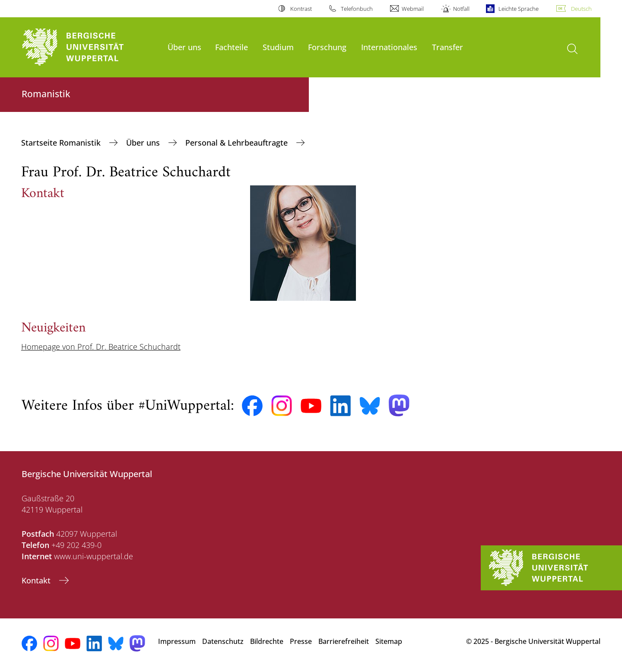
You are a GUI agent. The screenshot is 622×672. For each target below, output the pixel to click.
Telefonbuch (357, 9)
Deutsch (581, 9)
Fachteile (232, 47)
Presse (301, 641)
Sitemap (389, 641)
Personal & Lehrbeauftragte (238, 143)
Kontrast (301, 9)
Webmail (413, 9)
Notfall (461, 9)
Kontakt (37, 580)
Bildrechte (267, 641)
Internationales (389, 47)
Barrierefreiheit (344, 641)
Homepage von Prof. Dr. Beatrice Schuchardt (101, 347)
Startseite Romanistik (62, 143)
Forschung (327, 47)
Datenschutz (223, 641)
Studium (278, 47)
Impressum (177, 641)
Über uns (184, 47)
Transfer (447, 47)
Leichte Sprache (519, 9)
